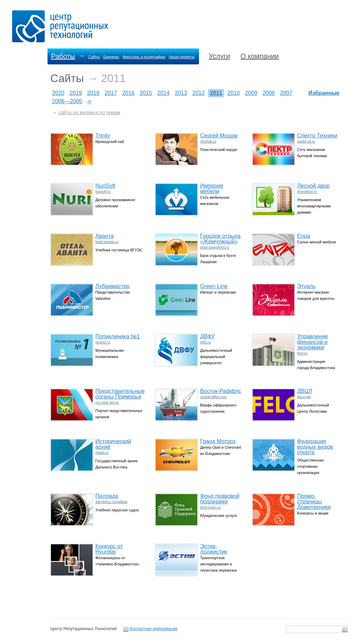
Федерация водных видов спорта (315, 447)
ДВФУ (207, 336)
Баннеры (111, 57)
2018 (93, 93)
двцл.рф (304, 397)
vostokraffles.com (214, 397)
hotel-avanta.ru (107, 242)
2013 (181, 93)
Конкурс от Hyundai (109, 549)
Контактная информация (154, 629)
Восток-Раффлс (220, 391)
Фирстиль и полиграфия (144, 57)
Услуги (219, 56)
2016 (128, 93)
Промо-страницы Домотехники (314, 502)
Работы (63, 56)
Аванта (105, 236)
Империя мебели (212, 189)
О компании (260, 56)
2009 (251, 93)
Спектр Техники (317, 136)
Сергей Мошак (219, 136)
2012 (199, 93)
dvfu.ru (205, 342)
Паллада (107, 496)
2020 (58, 93)
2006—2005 (67, 101)
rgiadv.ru (102, 453)
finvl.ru (302, 353)
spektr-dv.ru (306, 141)
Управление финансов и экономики (313, 342)
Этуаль (306, 286)
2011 (216, 93)
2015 (146, 93)
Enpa (304, 236)
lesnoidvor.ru (307, 192)
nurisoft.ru (103, 192)
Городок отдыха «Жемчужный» (220, 239)
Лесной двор (313, 186)
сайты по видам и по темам (89, 113)
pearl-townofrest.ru (214, 247)
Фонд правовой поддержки (220, 499)
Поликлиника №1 (118, 336)
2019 (76, 93)
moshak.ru (208, 141)
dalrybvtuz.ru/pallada (111, 502)
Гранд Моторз (218, 441)
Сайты (94, 57)
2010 (234, 93)
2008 (269, 93)
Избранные (324, 93)
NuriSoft (105, 186)
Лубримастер (112, 286)
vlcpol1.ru (103, 342)
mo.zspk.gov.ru (107, 402)
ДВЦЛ (305, 391)
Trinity (103, 136)
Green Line (214, 286)
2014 (164, 93)
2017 (111, 93)
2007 (286, 93)
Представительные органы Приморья (120, 394)
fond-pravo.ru (210, 507)
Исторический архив (113, 444)
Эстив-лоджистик (214, 549)
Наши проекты (182, 57)
